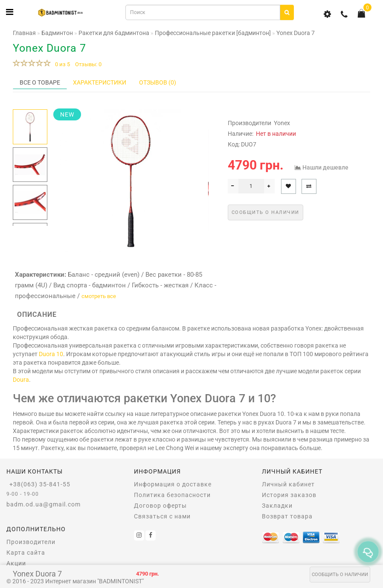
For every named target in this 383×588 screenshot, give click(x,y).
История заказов (289, 495)
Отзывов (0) (158, 82)
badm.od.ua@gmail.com (44, 504)
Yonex (282, 123)
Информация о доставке (173, 484)
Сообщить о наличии (340, 575)
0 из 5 (61, 64)
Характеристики (100, 82)
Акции (16, 563)
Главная (24, 33)
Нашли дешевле (325, 167)
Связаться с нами (162, 516)
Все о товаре (40, 82)
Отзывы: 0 (88, 64)
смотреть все (99, 296)
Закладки (277, 506)
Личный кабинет (288, 484)
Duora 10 (51, 354)
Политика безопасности (172, 495)
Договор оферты (160, 506)
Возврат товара (287, 516)
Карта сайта (26, 553)
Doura (21, 380)
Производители (31, 542)
